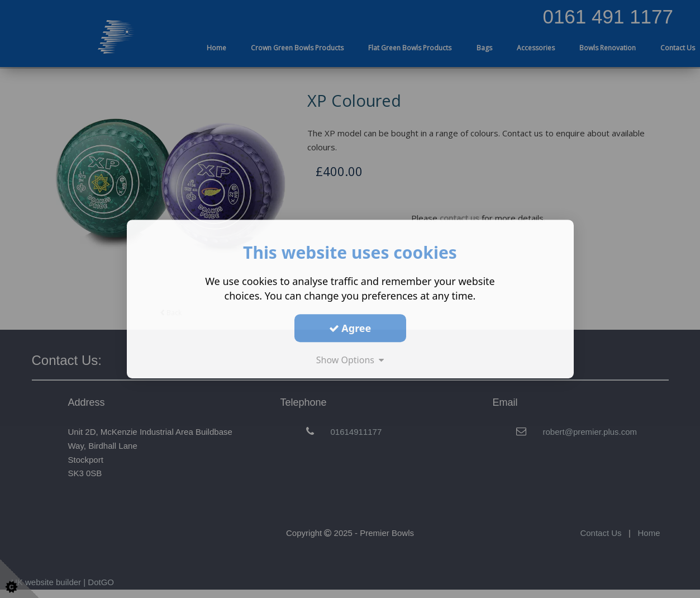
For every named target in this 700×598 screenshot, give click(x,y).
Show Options (350, 360)
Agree (350, 328)
